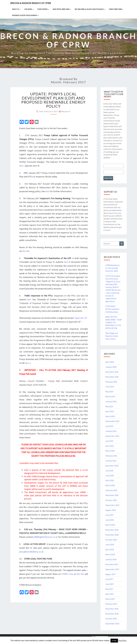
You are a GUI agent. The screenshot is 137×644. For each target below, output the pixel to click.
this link (26, 251)
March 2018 (110, 554)
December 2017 (112, 564)
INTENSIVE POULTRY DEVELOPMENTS (25, 15)
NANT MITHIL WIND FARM (62, 9)
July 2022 (109, 426)
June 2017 (110, 584)
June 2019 (110, 520)
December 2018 (112, 530)
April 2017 (110, 594)
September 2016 (112, 624)
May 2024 (109, 392)
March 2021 (110, 451)
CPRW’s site (67, 574)
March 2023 (110, 416)
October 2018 (111, 540)
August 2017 (111, 574)
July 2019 (109, 515)
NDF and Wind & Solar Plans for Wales (90, 9)
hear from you (115, 213)
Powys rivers (43, 9)
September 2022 (112, 421)
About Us (16, 9)
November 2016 (112, 614)
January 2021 (111, 461)
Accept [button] (114, 641)
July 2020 (109, 471)
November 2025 (112, 377)
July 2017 (109, 579)
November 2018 (112, 535)
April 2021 (110, 446)
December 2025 (112, 372)
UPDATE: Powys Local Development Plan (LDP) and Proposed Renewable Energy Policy (53, 100)
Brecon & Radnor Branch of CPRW (31, 3)
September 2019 (112, 505)
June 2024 (110, 387)
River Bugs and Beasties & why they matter (112, 336)
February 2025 (111, 382)
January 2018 (111, 559)
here (21, 166)
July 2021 (109, 441)
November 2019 (112, 495)
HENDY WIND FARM (116, 9)
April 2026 (110, 362)
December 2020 (112, 466)
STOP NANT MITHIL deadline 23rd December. (112, 309)
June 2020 (110, 476)
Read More (122, 640)
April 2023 (110, 411)
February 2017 (111, 604)
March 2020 (110, 485)
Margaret (66, 111)
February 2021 (111, 456)
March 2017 (110, 599)
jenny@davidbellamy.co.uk (31, 552)
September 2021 (112, 436)
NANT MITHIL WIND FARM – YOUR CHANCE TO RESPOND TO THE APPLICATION (114, 322)
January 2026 (111, 367)
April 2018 (110, 549)
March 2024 (110, 397)
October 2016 (111, 619)
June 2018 (110, 545)
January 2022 (111, 431)
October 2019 (111, 500)
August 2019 (111, 510)
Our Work (29, 9)
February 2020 (111, 490)
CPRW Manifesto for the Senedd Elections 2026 (113, 268)
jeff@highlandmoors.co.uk (46, 537)
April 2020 (110, 480)
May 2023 (109, 406)
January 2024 (111, 401)
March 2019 (110, 525)
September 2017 (112, 569)
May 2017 (109, 589)
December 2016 (112, 609)
